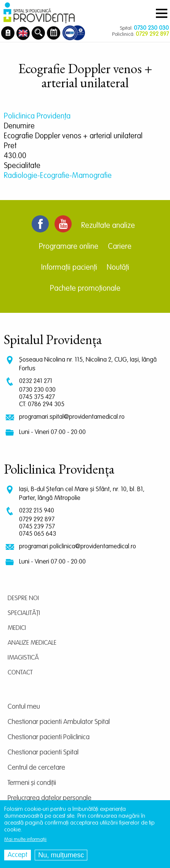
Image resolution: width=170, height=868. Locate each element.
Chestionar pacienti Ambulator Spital (59, 722)
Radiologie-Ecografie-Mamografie (58, 176)
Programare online (69, 247)
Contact (20, 673)
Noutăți (118, 268)
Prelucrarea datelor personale (50, 798)
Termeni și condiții (32, 783)
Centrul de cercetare (36, 768)
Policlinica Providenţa (37, 117)
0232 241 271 (36, 381)
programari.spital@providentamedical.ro (72, 417)
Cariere (120, 247)
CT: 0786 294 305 (42, 404)
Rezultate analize (108, 226)
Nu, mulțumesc (61, 855)
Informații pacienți (69, 268)
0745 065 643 (38, 534)
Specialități (24, 613)
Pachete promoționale (85, 289)
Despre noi (23, 598)
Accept (18, 855)
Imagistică (23, 658)
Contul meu (24, 707)
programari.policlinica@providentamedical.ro (78, 547)
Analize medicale (32, 643)
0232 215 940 (37, 511)
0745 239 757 (37, 527)
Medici (17, 628)
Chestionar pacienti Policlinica (49, 737)
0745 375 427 (37, 397)
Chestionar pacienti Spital (43, 753)
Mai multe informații (25, 840)
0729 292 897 (37, 520)
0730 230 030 (37, 390)
